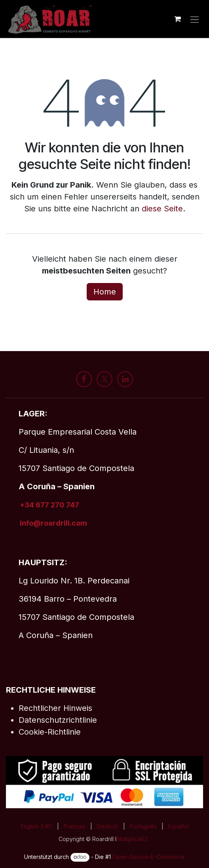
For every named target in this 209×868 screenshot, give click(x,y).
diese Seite (162, 209)
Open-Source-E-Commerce (149, 857)
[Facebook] (84, 379)
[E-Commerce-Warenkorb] (177, 19)
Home (105, 292)
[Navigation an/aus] (195, 19)
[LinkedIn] (125, 379)
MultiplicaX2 (132, 839)
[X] (104, 379)
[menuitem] (36, 826)
